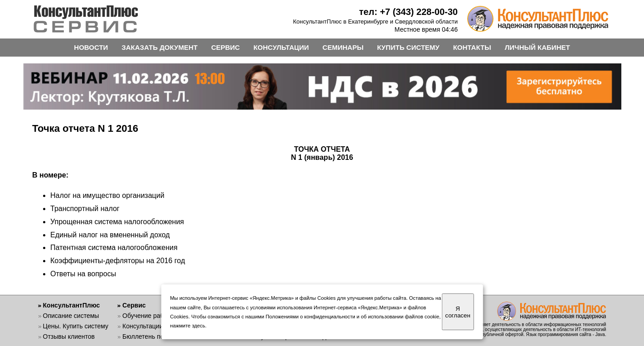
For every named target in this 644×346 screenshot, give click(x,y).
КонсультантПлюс (72, 305)
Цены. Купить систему (76, 326)
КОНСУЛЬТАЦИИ (281, 47)
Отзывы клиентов (69, 336)
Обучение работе (148, 316)
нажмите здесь (187, 326)
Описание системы (71, 316)
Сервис (134, 305)
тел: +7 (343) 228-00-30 (408, 12)
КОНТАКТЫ (472, 47)
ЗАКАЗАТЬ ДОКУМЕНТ (160, 47)
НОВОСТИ (91, 47)
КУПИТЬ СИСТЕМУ (408, 47)
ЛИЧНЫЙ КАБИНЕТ (537, 47)
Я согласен (458, 312)
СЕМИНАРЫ (343, 47)
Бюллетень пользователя (160, 336)
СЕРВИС (225, 47)
